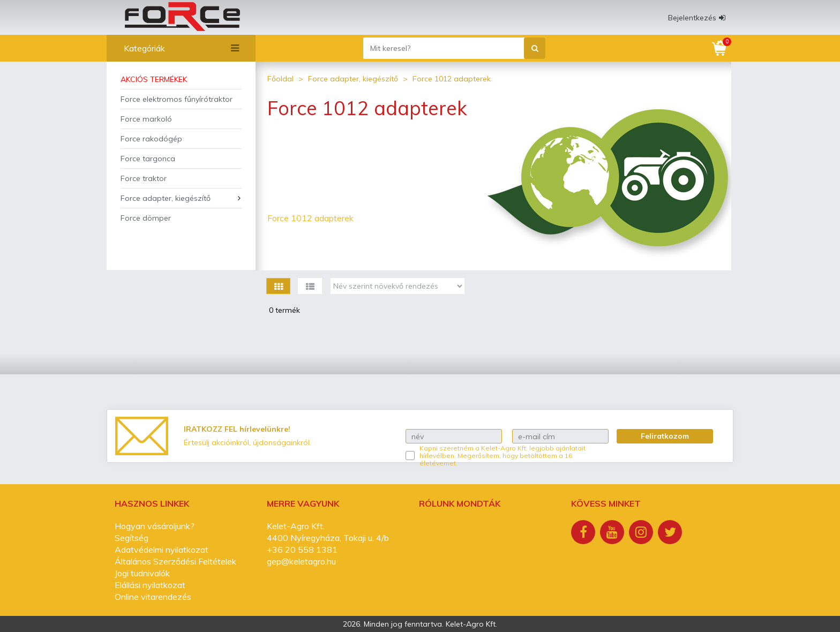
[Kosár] (720, 48)
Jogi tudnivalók (142, 573)
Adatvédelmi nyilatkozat (162, 550)
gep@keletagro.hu (301, 561)
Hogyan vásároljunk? (155, 526)
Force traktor (144, 178)
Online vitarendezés (153, 597)
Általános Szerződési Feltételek (175, 561)
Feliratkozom (665, 436)
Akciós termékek (154, 79)
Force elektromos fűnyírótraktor (177, 99)
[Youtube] (613, 533)
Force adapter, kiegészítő (166, 198)
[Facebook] (584, 533)
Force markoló (146, 119)
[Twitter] (671, 533)
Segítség (132, 538)
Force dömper (146, 218)
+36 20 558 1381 (302, 550)
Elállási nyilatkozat (150, 585)
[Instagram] (642, 533)
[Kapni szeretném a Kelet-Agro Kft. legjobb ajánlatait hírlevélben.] (410, 456)
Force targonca (148, 159)
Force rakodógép (151, 139)
